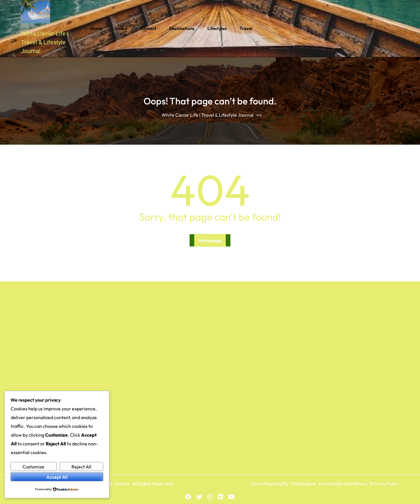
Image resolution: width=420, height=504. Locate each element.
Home (96, 28)
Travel (246, 28)
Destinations (182, 28)
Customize (33, 467)
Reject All (81, 467)
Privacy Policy (384, 484)
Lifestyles (217, 28)
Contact (148, 28)
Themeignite (303, 484)
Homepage (210, 240)
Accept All (57, 477)
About (121, 28)
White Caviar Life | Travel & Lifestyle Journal (45, 42)
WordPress (356, 484)
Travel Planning (266, 484)
